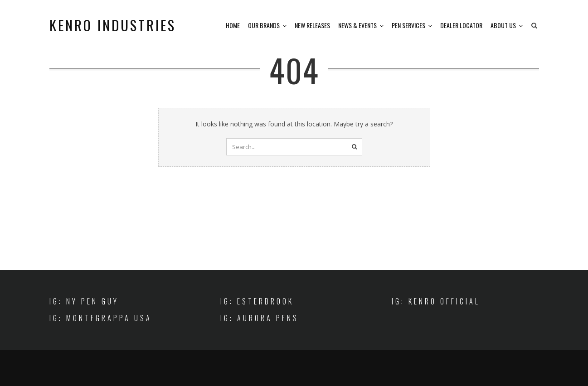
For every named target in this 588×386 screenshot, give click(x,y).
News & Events (357, 25)
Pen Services (408, 25)
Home (233, 25)
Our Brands (264, 25)
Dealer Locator (461, 25)
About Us (503, 25)
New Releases (312, 25)
